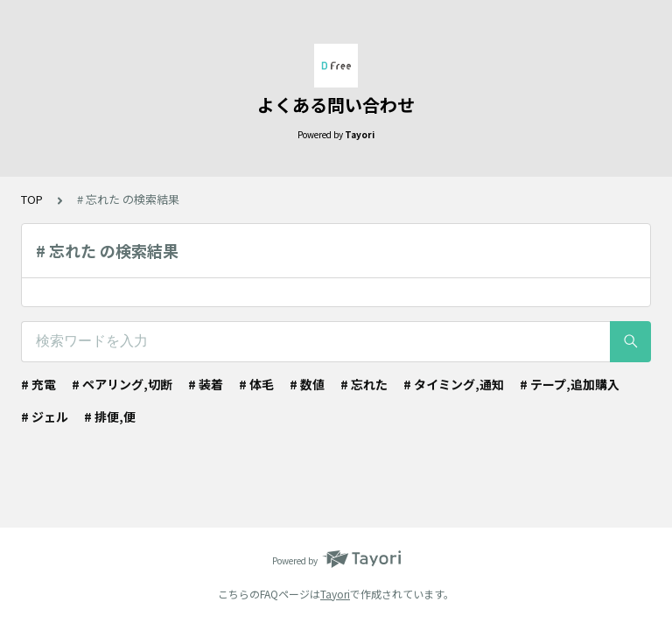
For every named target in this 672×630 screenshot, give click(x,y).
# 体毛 (256, 384)
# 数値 (307, 384)
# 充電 (38, 384)
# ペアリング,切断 (122, 384)
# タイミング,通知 (454, 384)
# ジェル (45, 416)
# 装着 (206, 384)
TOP (32, 199)
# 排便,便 (110, 416)
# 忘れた (364, 384)
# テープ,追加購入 (570, 384)
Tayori (335, 594)
